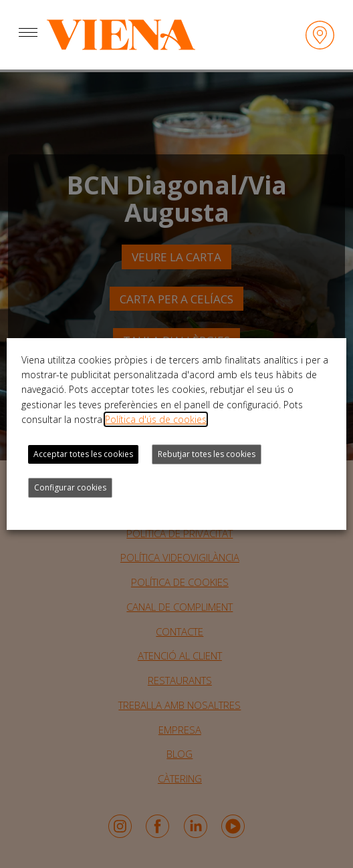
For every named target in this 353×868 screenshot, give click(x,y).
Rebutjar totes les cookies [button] (207, 454)
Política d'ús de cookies (156, 419)
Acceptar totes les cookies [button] (83, 454)
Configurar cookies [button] (70, 487)
